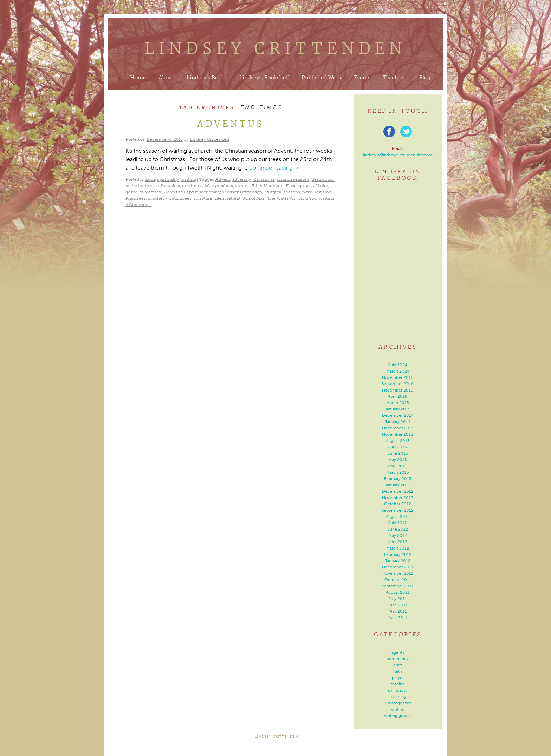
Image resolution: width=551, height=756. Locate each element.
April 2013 (398, 466)
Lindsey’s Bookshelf (264, 78)
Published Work (321, 78)
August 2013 (398, 441)
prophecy (158, 198)
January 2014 (398, 422)
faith (150, 179)
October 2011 (398, 580)
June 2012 (398, 529)
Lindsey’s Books (207, 78)
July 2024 (398, 365)
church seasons (293, 179)
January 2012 (398, 561)
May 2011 (398, 611)
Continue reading (274, 168)
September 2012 (398, 510)
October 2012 (398, 504)
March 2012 (398, 548)
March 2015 (398, 403)
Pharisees (136, 198)
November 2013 (398, 434)
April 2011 (398, 618)
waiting (326, 198)
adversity (242, 179)
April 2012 (398, 542)
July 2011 (398, 599)
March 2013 (398, 472)
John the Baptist (181, 192)
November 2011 (398, 573)
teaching (398, 697)
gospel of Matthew (144, 192)
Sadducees (180, 198)
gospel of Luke (313, 186)
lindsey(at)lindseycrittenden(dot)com (398, 155)
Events (362, 78)
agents (398, 652)
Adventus (231, 124)
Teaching (395, 78)
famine (242, 186)
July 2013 (398, 447)
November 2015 (398, 390)
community (398, 659)
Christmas (264, 179)
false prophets (219, 186)
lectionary (210, 192)
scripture (203, 198)
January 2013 (398, 485)
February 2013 (398, 479)
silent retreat (227, 198)
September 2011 (398, 586)
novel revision (317, 192)
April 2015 (398, 396)
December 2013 (398, 428)
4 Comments (139, 205)
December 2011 (398, 567)
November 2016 (398, 377)
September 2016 (398, 384)
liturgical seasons (282, 192)
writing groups (398, 716)
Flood (291, 186)
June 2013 (398, 453)
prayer (398, 678)
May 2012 (398, 535)
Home (138, 78)
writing (189, 179)
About (166, 78)
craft (398, 665)
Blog (425, 78)
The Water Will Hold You (292, 198)
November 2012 (398, 498)
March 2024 (398, 371)
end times (192, 186)
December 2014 (398, 415)
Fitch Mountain (268, 186)
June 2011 (398, 605)
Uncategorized (398, 703)
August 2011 (398, 592)
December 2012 (398, 491)
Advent (223, 179)
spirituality (168, 179)
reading (398, 684)
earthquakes (167, 186)
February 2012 (398, 554)
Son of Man (254, 198)
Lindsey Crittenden (276, 48)
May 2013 (398, 460)
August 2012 (398, 517)
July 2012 (398, 523)
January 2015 (398, 409)
